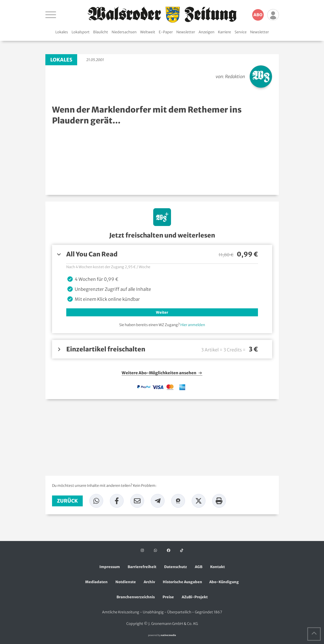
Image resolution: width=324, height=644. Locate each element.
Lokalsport (81, 32)
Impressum (110, 567)
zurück (67, 501)
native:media (168, 635)
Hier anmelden (193, 325)
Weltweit (148, 32)
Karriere (224, 32)
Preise (168, 597)
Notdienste (126, 582)
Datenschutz (176, 567)
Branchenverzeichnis (136, 597)
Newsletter (186, 32)
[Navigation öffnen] (51, 15)
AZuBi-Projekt (195, 597)
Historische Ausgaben (182, 582)
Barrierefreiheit (142, 567)
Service (241, 32)
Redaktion (235, 76)
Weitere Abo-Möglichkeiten (162, 373)
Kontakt (217, 567)
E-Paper (166, 32)
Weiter (162, 312)
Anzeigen (206, 32)
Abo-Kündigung (224, 582)
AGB (199, 567)
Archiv (149, 582)
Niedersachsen (124, 32)
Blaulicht (101, 32)
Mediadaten (96, 582)
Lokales (62, 32)
